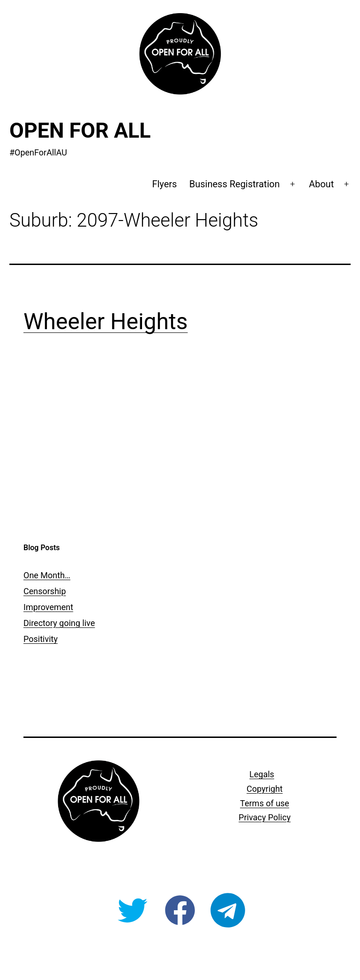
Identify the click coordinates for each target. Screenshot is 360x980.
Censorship (45, 591)
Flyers (164, 184)
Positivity (41, 639)
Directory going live (59, 623)
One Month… (47, 575)
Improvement (48, 607)
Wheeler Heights (105, 321)
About (321, 184)
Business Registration (235, 184)
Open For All (80, 130)
